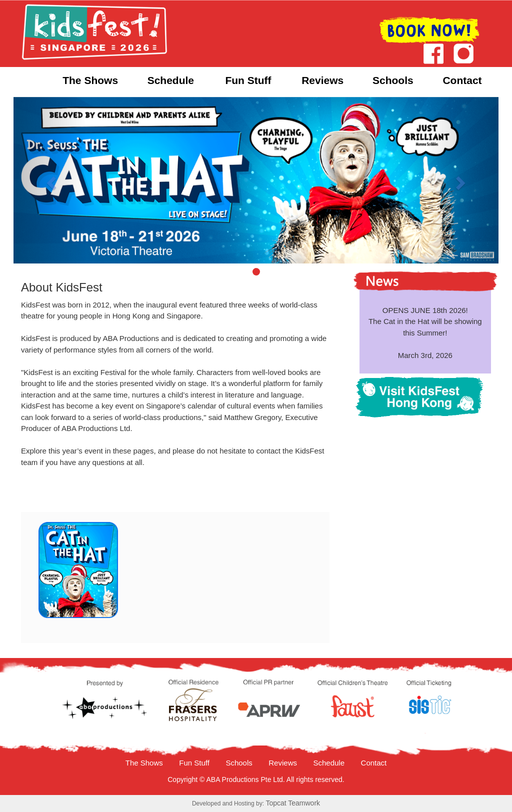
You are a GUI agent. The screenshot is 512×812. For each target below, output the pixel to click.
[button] (50, 180)
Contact (462, 80)
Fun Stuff (248, 80)
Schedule (171, 80)
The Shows (90, 80)
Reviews (322, 80)
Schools (393, 80)
